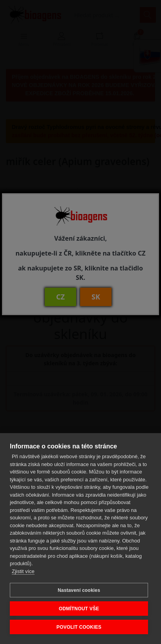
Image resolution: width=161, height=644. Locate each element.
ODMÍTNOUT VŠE (79, 609)
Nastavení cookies (79, 590)
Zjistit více (23, 571)
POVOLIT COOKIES (79, 627)
